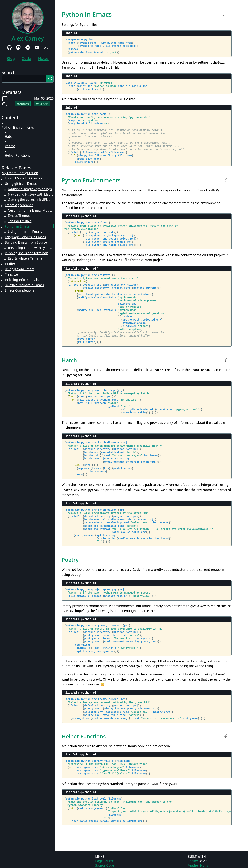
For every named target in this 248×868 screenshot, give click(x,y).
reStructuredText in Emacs (24, 285)
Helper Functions (18, 155)
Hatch (9, 136)
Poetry (10, 146)
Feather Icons (198, 863)
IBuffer (10, 264)
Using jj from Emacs (20, 269)
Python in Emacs (17, 226)
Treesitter (12, 274)
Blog (11, 58)
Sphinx (193, 858)
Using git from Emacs (21, 184)
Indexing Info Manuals (22, 280)
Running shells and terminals (27, 253)
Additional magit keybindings (30, 189)
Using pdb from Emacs (25, 232)
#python (42, 104)
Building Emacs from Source (26, 242)
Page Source (105, 858)
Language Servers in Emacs (25, 237)
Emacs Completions (19, 290)
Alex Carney (28, 38)
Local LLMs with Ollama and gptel (29, 178)
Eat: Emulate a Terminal (26, 258)
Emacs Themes (19, 216)
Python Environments (18, 127)
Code (26, 58)
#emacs (23, 104)
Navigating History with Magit (30, 194)
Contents (11, 117)
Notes (43, 58)
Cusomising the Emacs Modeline (31, 210)
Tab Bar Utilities (20, 221)
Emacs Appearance (19, 205)
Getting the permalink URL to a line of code (31, 200)
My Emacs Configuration (20, 173)
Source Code (105, 863)
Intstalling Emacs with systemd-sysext (31, 248)
